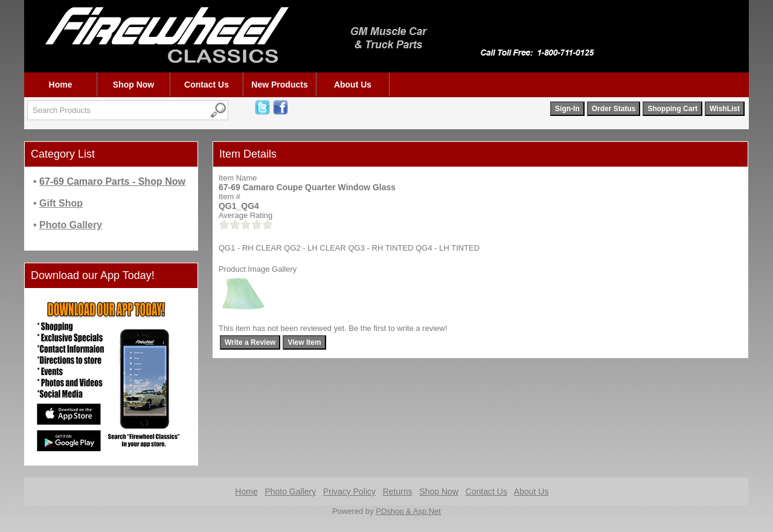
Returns (398, 492)
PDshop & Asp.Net (408, 511)
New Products (279, 85)
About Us (353, 85)
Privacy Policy (349, 492)
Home (61, 85)
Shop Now (133, 85)
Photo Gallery (290, 492)
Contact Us (207, 85)
